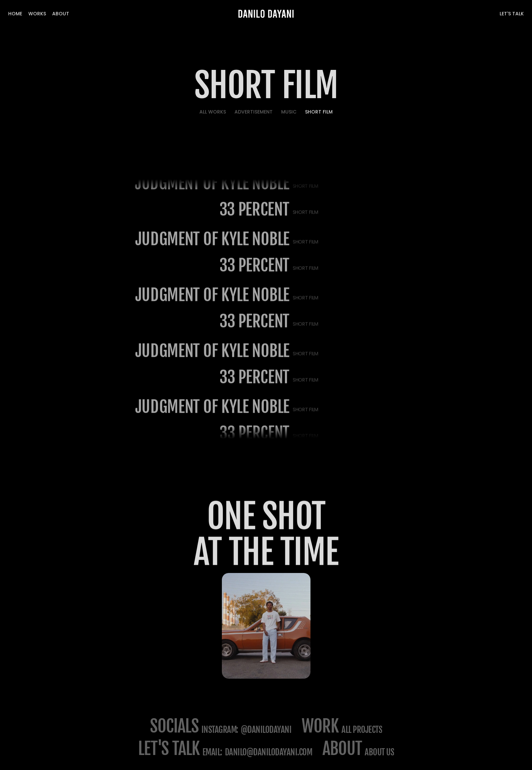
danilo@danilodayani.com (269, 752)
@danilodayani (266, 730)
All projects (362, 730)
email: (212, 752)
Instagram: (220, 730)
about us (379, 752)
